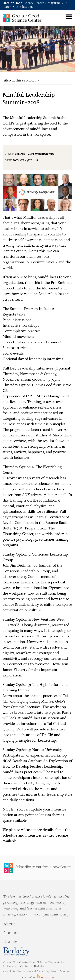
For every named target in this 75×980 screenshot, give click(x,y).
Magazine (54, 3)
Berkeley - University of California (16, 951)
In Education (24, 7)
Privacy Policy (43, 971)
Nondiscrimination (26, 971)
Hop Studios (45, 978)
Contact (11, 933)
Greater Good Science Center (22, 18)
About (9, 924)
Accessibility (9, 971)
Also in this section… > (21, 80)
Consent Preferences (61, 971)
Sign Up (37, 868)
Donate (10, 942)
